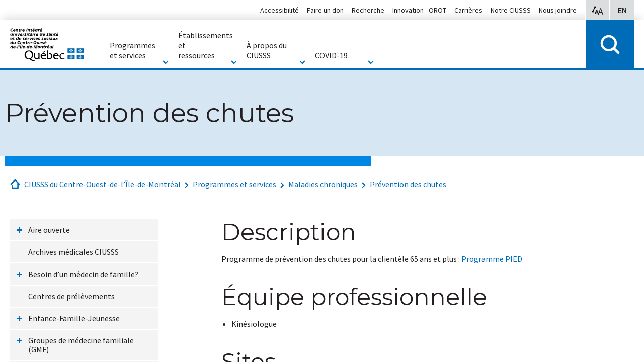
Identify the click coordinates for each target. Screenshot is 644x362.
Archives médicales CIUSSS (73, 252)
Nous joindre (558, 10)
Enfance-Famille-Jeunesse (74, 318)
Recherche (368, 10)
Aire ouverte (49, 230)
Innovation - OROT (419, 10)
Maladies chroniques (323, 184)
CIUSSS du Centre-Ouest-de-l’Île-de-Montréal (102, 184)
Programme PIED (492, 259)
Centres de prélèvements (71, 296)
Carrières (468, 10)
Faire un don (325, 10)
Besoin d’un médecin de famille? (83, 274)
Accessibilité (279, 10)
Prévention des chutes (408, 184)
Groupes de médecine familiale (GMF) (81, 345)
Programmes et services (234, 184)
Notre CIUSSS (511, 10)
